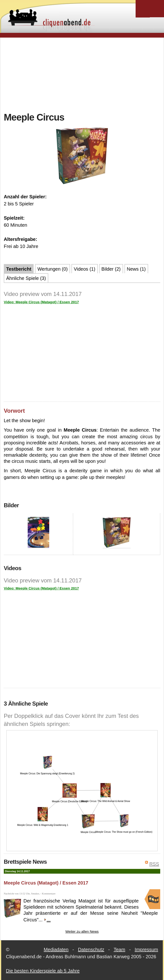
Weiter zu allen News (82, 931)
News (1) (136, 269)
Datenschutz (91, 950)
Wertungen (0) (52, 269)
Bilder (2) (111, 269)
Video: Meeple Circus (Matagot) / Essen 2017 (41, 302)
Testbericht (19, 269)
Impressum (146, 950)
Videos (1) (85, 269)
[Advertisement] (84, 74)
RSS (154, 864)
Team (119, 950)
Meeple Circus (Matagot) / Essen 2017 (46, 883)
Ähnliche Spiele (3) (26, 278)
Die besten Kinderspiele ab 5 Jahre (43, 971)
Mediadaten (56, 950)
